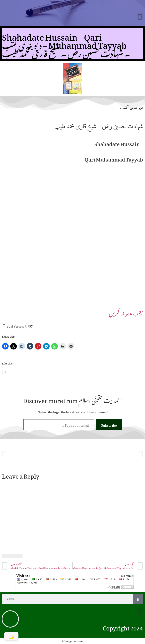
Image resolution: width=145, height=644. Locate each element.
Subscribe (109, 425)
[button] (72, 6)
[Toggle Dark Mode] (11, 636)
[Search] (138, 599)
